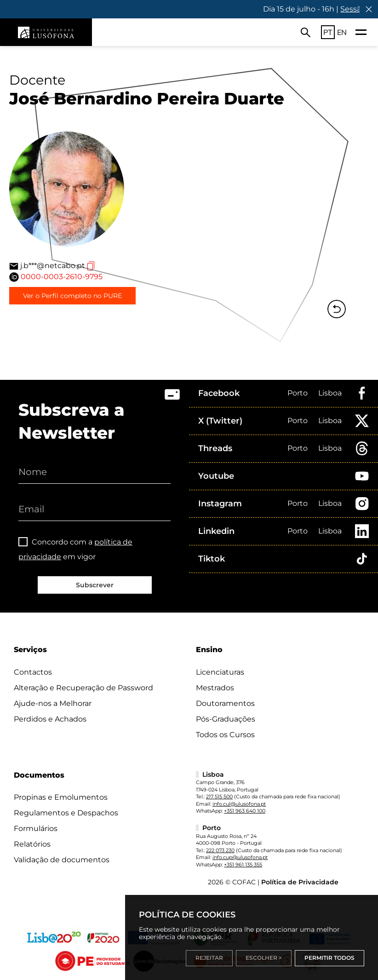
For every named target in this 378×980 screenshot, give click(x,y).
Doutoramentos (225, 703)
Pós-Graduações (226, 719)
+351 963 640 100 (245, 811)
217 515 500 (219, 797)
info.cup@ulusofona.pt (240, 857)
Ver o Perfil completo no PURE (72, 296)
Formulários (36, 828)
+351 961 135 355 (243, 865)
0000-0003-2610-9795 (62, 277)
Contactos (33, 672)
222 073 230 (220, 850)
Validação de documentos (62, 860)
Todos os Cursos (225, 735)
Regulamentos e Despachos (66, 813)
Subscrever (95, 585)
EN (342, 32)
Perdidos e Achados (50, 719)
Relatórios (32, 844)
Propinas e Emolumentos (61, 797)
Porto (298, 393)
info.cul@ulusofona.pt (239, 804)
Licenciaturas (220, 672)
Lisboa (330, 393)
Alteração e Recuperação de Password (83, 688)
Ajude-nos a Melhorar (53, 703)
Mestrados (215, 688)
